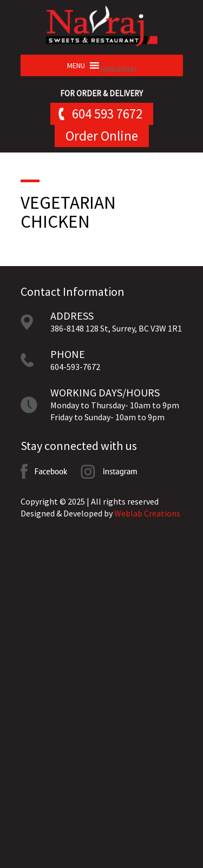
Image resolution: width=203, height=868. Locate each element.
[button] (119, 69)
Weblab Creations (147, 513)
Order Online (102, 136)
